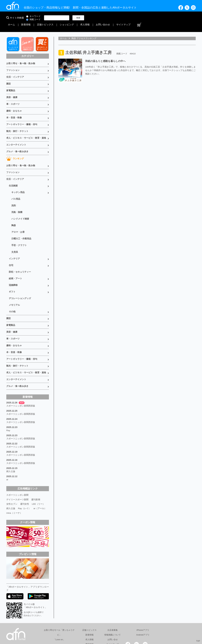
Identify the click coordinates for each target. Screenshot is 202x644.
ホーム (93, 18)
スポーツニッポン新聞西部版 (21, 383)
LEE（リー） (38, 477)
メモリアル (14, 286)
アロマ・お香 (18, 217)
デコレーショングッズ (20, 280)
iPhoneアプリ (143, 603)
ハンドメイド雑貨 (20, 204)
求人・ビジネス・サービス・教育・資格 (26, 127)
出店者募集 (113, 603)
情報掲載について (113, 608)
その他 (12, 292)
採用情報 (143, 629)
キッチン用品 (18, 179)
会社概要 (101, 629)
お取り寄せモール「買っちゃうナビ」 (59, 606)
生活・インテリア (15, 68)
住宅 (11, 248)
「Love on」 (59, 613)
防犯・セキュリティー (20, 254)
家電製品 (11, 81)
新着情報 (104, 18)
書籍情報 (89, 618)
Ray (8, 406)
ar (7, 453)
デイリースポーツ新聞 (17, 473)
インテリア (14, 242)
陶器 (14, 210)
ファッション (13, 62)
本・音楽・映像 (14, 107)
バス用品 (16, 185)
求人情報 (151, 18)
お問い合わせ (165, 18)
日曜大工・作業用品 (21, 223)
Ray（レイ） (24, 482)
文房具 (15, 235)
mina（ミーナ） (14, 486)
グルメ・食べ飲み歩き (17, 139)
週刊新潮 (36, 473)
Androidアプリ (143, 608)
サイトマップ (181, 18)
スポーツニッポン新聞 (17, 469)
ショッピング (136, 18)
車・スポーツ (13, 94)
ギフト (12, 273)
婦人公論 (11, 446)
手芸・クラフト (19, 229)
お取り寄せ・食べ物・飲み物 (21, 55)
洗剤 (14, 191)
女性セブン (12, 477)
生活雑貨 (13, 172)
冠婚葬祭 (13, 267)
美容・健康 (12, 88)
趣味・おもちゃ (14, 101)
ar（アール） (40, 482)
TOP (198, 641)
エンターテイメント (16, 133)
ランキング (15, 146)
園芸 (9, 75)
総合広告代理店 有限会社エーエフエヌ (73, 629)
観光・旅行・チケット (17, 120)
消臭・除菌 (17, 198)
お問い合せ (113, 613)
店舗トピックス (119, 18)
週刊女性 (25, 477)
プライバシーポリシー (122, 629)
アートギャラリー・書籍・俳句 (22, 114)
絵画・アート (15, 261)
